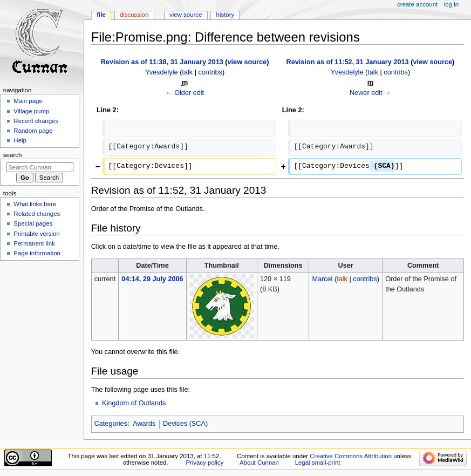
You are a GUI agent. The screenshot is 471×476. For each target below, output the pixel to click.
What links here (35, 204)
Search (13, 155)
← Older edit (185, 93)
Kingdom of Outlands (134, 403)
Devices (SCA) (185, 424)
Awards (144, 424)
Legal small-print (318, 463)
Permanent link (34, 243)
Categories (111, 424)
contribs (210, 72)
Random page (33, 131)
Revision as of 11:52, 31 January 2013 (348, 62)
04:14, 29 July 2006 (152, 279)
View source (186, 15)
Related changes (37, 214)
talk (187, 72)
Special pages (33, 223)
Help (20, 140)
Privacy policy (204, 463)
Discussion (134, 15)
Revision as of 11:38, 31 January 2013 (162, 62)
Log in (451, 4)
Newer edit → (370, 93)
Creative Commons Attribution (351, 456)
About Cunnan (259, 463)
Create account (417, 4)
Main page (28, 101)
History (226, 15)
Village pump (31, 111)
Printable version (36, 234)
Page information (37, 253)
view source (247, 62)
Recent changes (36, 121)
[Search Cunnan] (40, 167)
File (101, 15)
